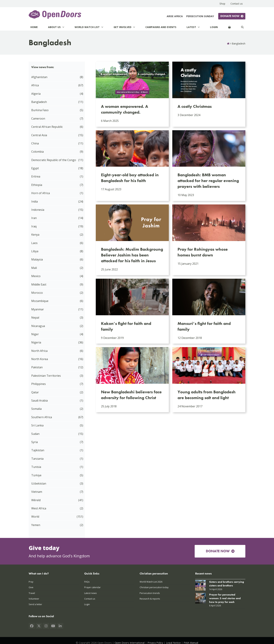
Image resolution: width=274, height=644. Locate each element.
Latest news (91, 593)
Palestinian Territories (46, 376)
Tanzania (37, 459)
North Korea (40, 359)
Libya (35, 251)
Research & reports (150, 599)
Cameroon (38, 119)
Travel (32, 593)
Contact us (90, 599)
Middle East (39, 284)
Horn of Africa (41, 193)
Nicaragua (38, 326)
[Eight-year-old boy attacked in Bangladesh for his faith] (132, 166)
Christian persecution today (154, 587)
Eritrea (36, 176)
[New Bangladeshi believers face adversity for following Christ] (132, 380)
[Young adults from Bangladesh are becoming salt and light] (209, 380)
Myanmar (38, 309)
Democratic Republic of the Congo (54, 160)
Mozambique (40, 301)
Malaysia (37, 259)
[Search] (242, 27)
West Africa (39, 508)
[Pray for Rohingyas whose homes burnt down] (209, 240)
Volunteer (34, 599)
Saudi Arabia (39, 401)
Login (87, 604)
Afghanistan (39, 77)
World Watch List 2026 (151, 582)
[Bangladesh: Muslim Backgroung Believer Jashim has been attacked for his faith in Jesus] (132, 240)
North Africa (39, 351)
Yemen (36, 525)
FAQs (87, 582)
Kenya (35, 235)
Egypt (35, 168)
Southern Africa (42, 417)
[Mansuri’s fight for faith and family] (209, 311)
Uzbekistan (39, 483)
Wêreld (36, 500)
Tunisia (36, 467)
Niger (35, 334)
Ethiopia (37, 185)
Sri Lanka (37, 425)
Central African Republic (47, 127)
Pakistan (37, 367)
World (35, 517)
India (35, 201)
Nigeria (36, 342)
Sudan (35, 434)
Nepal (35, 318)
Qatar (35, 392)
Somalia (36, 409)
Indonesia (38, 210)
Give (31, 587)
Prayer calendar (92, 587)
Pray (31, 582)
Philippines (39, 384)
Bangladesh (39, 102)
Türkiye (36, 475)
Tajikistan (38, 450)
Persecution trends (150, 593)
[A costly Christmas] (209, 94)
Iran (34, 218)
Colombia (37, 152)
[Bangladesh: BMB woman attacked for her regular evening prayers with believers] (209, 166)
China (35, 143)
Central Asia (39, 135)
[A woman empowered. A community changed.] (132, 94)
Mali (34, 268)
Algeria (36, 94)
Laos (34, 243)
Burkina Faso (40, 110)
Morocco (37, 293)
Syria (35, 442)
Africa (35, 85)
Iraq (34, 226)
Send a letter (35, 604)
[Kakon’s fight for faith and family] (132, 311)
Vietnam (37, 492)
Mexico (36, 276)
